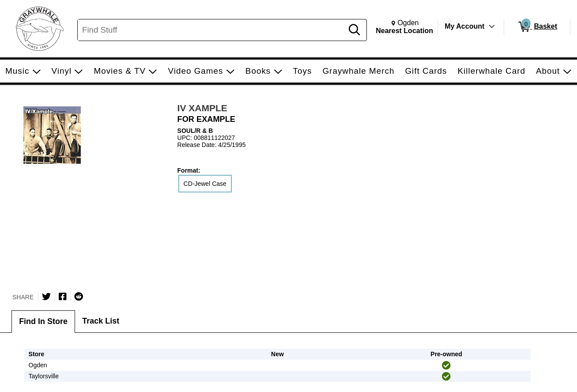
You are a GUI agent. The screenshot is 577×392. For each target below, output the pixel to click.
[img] (446, 366)
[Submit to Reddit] (79, 297)
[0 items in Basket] (537, 27)
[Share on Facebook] (63, 297)
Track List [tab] (101, 321)
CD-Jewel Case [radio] (205, 184)
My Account (464, 26)
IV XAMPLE (202, 108)
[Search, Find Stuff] (212, 30)
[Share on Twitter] (46, 297)
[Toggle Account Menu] (492, 26)
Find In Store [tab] (43, 321)
